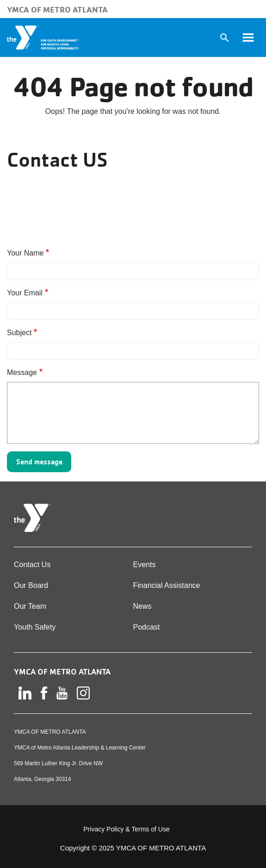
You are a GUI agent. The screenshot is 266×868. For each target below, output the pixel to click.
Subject (19, 333)
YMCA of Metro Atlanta (57, 9)
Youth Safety (35, 627)
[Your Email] (133, 311)
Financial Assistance (167, 585)
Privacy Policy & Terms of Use (126, 829)
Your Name (25, 253)
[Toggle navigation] (248, 37)
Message (22, 372)
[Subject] (133, 351)
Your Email (25, 293)
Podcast (147, 627)
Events (145, 565)
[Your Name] (133, 271)
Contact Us (32, 565)
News (142, 606)
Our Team (30, 606)
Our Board (31, 585)
